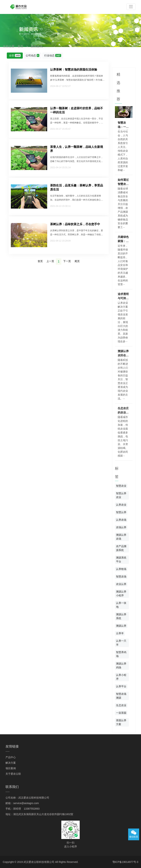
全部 (15, 55)
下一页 (67, 261)
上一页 (50, 261)
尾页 (77, 261)
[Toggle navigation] (131, 7)
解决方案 (11, 763)
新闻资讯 (37, 46)
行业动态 (53, 55)
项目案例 (11, 768)
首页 (20, 46)
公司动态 (32, 55)
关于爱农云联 (13, 774)
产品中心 (11, 757)
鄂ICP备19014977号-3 (125, 862)
